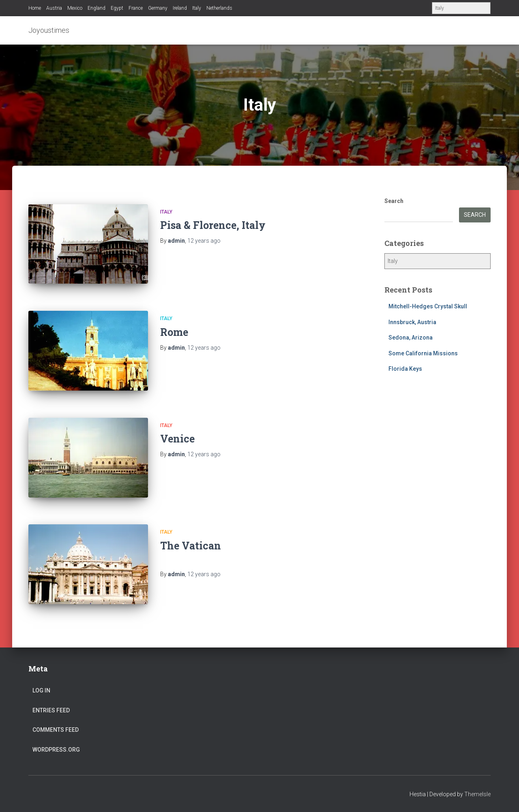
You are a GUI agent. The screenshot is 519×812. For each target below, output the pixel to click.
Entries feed (51, 710)
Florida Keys (405, 369)
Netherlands (219, 8)
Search (394, 201)
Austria (54, 8)
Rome (174, 332)
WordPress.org (56, 750)
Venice (177, 439)
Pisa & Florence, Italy (213, 225)
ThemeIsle (477, 794)
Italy (197, 8)
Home (35, 8)
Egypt (117, 8)
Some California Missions (423, 353)
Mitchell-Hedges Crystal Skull (428, 306)
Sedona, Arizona (411, 338)
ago (204, 241)
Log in (41, 690)
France (136, 8)
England (97, 8)
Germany (158, 8)
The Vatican (191, 546)
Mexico (75, 8)
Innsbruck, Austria (412, 322)
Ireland (180, 8)
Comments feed (56, 730)
